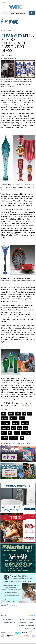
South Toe (13, 418)
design (11, 413)
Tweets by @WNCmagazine (9, 605)
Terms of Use (30, 628)
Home (4, 413)
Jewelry (17, 433)
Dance (4, 433)
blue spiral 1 (6, 423)
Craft (19, 428)
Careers (21, 625)
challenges (5, 428)
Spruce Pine (14, 438)
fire (10, 433)
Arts (30, 413)
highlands (25, 423)
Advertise (24, 619)
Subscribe (30, 625)
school (22, 418)
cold (13, 428)
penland (4, 438)
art (24, 413)
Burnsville (16, 423)
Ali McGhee (9, 55)
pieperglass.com (28, 406)
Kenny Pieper (26, 433)
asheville (5, 418)
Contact (31, 622)
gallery (18, 413)
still (22, 438)
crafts (26, 428)
